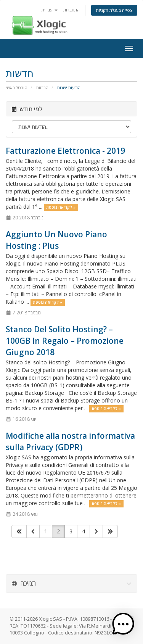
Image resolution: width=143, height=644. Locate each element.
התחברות (71, 10)
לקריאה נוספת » (61, 207)
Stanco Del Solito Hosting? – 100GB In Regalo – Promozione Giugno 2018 (65, 341)
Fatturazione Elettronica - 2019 (65, 151)
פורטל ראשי (17, 88)
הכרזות (42, 88)
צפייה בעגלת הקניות (114, 10)
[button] (123, 624)
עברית (50, 10)
